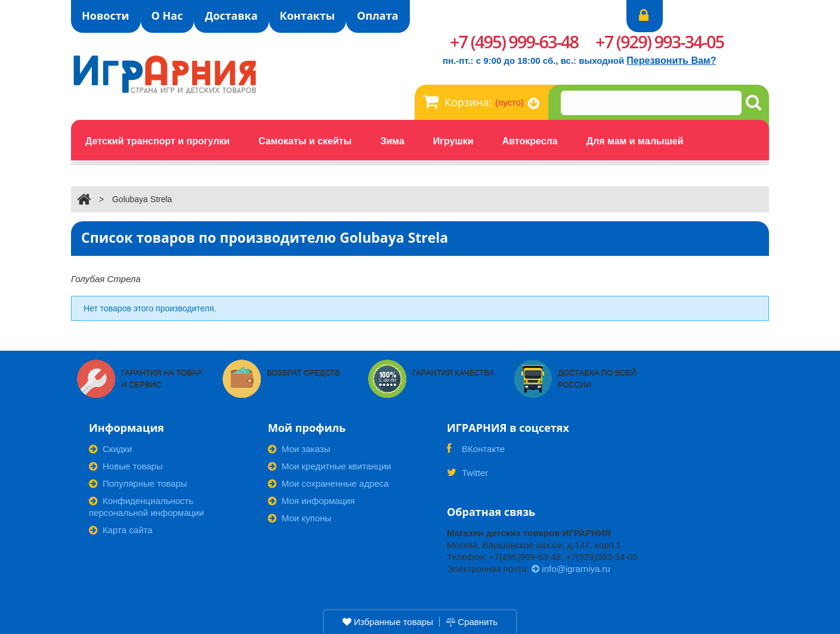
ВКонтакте (476, 453)
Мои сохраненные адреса (328, 483)
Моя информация (311, 501)
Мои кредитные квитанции (330, 466)
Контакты (307, 16)
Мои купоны (299, 518)
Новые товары (126, 466)
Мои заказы (299, 449)
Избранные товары (388, 622)
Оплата (377, 16)
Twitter (467, 477)
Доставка (231, 16)
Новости (106, 16)
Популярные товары (138, 483)
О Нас (167, 16)
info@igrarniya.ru (571, 569)
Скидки (110, 449)
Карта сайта (121, 530)
